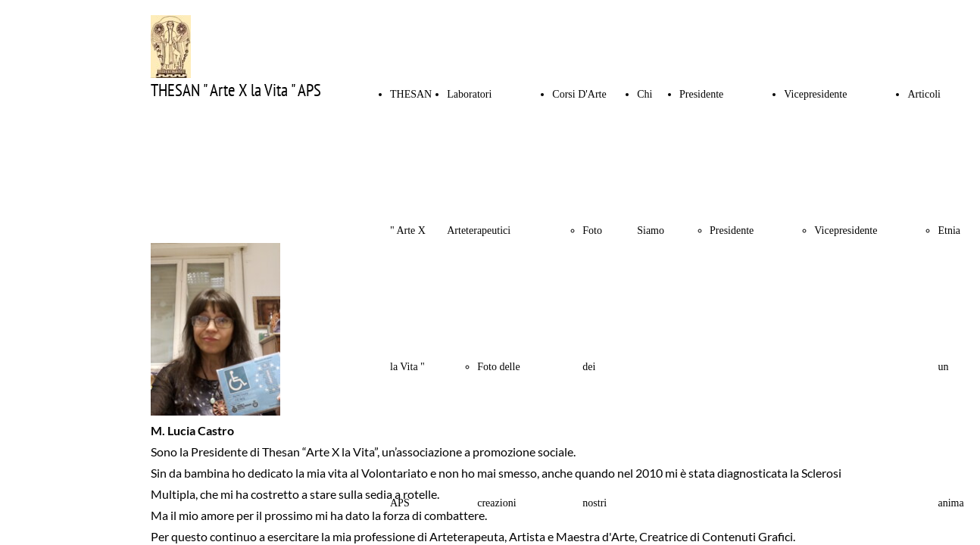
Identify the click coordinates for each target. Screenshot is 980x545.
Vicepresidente (815, 94)
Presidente (701, 94)
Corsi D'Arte (579, 94)
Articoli (924, 94)
